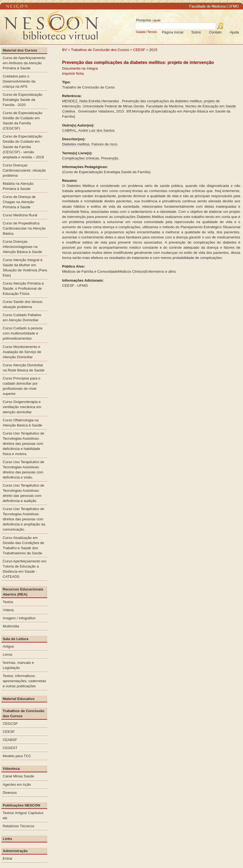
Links (7, 839)
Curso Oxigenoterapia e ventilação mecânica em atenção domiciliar (22, 407)
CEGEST (10, 748)
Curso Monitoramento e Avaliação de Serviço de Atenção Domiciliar (22, 352)
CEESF (140, 50)
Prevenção (110, 158)
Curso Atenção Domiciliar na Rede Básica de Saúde (24, 368)
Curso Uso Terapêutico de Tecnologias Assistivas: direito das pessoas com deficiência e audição (23, 493)
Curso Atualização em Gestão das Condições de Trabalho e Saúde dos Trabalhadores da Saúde (23, 545)
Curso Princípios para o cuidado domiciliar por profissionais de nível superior (21, 386)
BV (65, 50)
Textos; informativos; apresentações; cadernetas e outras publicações (24, 681)
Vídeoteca (11, 769)
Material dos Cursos (20, 50)
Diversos (10, 793)
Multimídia (11, 626)
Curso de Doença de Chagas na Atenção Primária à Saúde (19, 202)
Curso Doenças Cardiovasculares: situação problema (24, 170)
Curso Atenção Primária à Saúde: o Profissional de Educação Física (23, 288)
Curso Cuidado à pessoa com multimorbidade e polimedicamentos (23, 333)
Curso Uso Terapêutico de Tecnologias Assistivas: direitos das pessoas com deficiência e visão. (23, 470)
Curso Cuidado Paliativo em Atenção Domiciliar (22, 317)
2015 (153, 50)
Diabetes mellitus (76, 144)
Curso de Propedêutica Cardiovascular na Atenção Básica (24, 228)
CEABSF (10, 740)
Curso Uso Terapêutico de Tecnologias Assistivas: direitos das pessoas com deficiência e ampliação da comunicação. (24, 519)
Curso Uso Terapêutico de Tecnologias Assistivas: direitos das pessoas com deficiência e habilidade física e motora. (23, 444)
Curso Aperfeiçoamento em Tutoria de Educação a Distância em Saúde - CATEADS (25, 569)
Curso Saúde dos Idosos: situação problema (23, 304)
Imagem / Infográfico (19, 618)
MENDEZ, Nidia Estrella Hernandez (91, 101)
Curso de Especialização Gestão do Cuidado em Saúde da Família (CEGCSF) (23, 121)
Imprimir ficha (73, 74)
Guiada (140, 32)
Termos (152, 32)
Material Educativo (19, 699)
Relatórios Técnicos (18, 826)
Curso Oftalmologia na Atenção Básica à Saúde (22, 423)
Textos (8, 602)
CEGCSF (10, 724)
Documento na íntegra (80, 68)
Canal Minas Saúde (18, 776)
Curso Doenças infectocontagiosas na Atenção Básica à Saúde (22, 247)
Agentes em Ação (17, 785)
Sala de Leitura (16, 639)
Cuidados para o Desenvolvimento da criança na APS (19, 81)
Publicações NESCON (21, 805)
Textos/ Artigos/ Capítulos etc (23, 815)
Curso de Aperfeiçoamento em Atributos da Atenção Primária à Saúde (24, 63)
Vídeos (8, 610)
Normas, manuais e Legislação (18, 665)
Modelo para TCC (17, 756)
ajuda (157, 20)
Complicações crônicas (81, 158)
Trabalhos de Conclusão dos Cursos (100, 50)
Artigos (8, 646)
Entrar (8, 858)
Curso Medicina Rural (20, 215)
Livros (8, 655)
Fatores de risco (104, 144)
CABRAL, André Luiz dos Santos (88, 130)
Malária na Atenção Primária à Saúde (18, 186)
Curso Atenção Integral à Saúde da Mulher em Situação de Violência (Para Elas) (25, 268)
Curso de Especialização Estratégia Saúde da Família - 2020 (23, 100)
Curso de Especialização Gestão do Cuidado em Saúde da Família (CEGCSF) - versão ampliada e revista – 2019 (23, 147)
